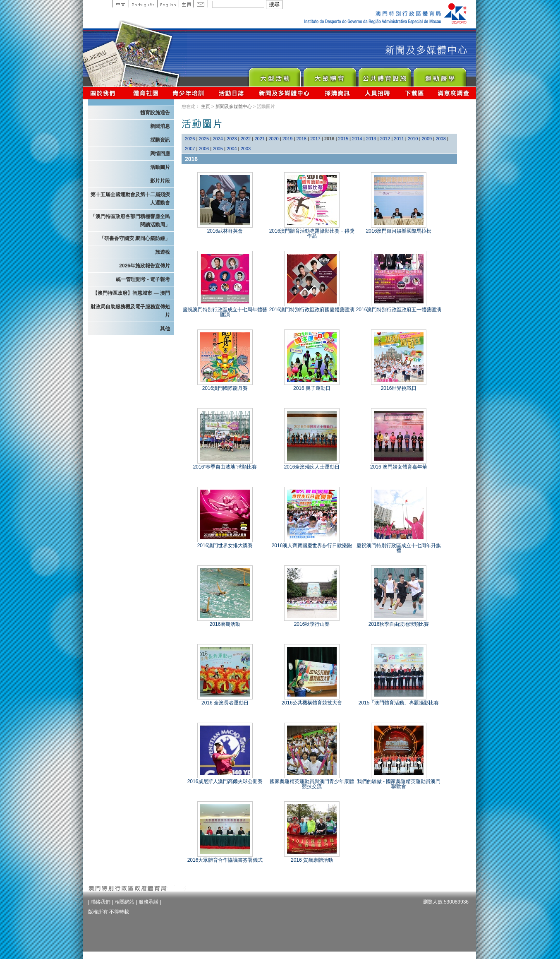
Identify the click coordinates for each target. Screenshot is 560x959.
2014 (357, 139)
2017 (315, 139)
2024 (218, 139)
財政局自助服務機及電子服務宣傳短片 (130, 311)
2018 (302, 139)
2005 (218, 149)
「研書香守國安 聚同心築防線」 (135, 238)
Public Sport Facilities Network (384, 75)
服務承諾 (148, 902)
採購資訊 (337, 93)
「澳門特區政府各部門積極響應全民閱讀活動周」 (130, 221)
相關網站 (124, 902)
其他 (165, 329)
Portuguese (143, 4)
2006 (204, 149)
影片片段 (160, 181)
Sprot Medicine (439, 75)
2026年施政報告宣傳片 (145, 266)
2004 (232, 149)
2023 (232, 139)
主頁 (186, 4)
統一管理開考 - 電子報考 (143, 279)
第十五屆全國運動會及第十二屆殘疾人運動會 (130, 199)
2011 (399, 139)
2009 (427, 139)
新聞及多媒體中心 (285, 93)
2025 (204, 139)
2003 (246, 149)
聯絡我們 (101, 902)
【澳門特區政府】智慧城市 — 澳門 (131, 293)
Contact (201, 4)
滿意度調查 (454, 93)
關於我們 (104, 93)
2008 (440, 139)
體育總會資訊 (146, 93)
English (168, 4)
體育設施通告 (155, 113)
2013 (371, 139)
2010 (413, 139)
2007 (190, 149)
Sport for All (329, 75)
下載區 (414, 93)
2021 (259, 139)
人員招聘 (377, 93)
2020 (273, 139)
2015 (343, 139)
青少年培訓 (189, 93)
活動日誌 (232, 93)
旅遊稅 (163, 252)
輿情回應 (160, 154)
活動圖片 (160, 167)
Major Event (274, 75)
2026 (190, 139)
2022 (246, 139)
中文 (121, 4)
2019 (287, 139)
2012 (385, 139)
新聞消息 (160, 126)
